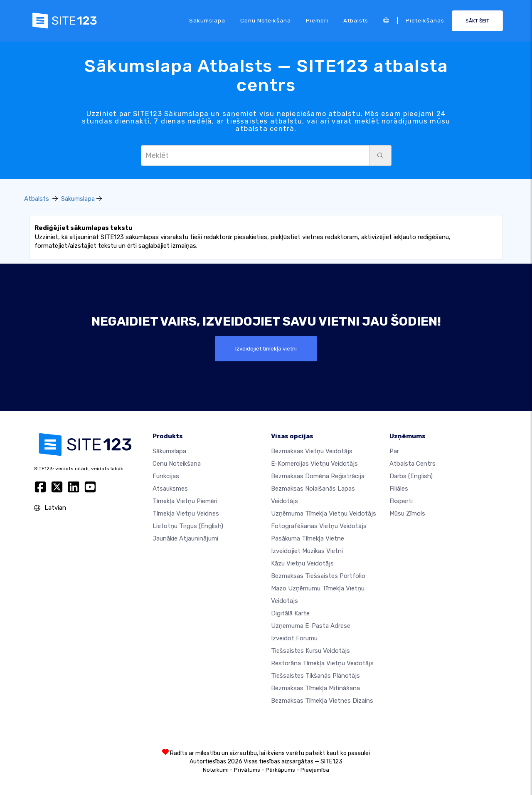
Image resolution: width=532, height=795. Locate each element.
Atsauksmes (170, 489)
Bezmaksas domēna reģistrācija (318, 476)
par (394, 451)
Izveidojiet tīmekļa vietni (266, 348)
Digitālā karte (290, 613)
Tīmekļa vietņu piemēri (185, 501)
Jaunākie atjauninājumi (185, 538)
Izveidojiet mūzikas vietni (307, 551)
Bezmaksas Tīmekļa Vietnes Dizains (322, 701)
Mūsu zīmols (407, 514)
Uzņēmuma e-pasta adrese (311, 626)
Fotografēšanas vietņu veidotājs (319, 526)
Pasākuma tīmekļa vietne (308, 538)
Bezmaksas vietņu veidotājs (312, 451)
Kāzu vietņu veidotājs (302, 563)
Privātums (247, 770)
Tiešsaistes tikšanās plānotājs (315, 676)
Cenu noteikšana (266, 20)
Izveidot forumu (294, 638)
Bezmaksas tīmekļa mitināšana (315, 688)
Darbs (411, 476)
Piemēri (317, 20)
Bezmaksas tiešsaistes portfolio (318, 576)
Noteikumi (216, 770)
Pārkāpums (280, 770)
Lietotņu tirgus (188, 526)
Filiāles (399, 489)
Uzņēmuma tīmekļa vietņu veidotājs (324, 514)
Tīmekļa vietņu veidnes (186, 514)
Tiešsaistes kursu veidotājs (310, 651)
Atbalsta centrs (413, 464)
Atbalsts (356, 20)
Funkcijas (166, 476)
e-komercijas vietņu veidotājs (314, 464)
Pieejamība (315, 770)
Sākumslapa (207, 20)
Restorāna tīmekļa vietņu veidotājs (322, 663)
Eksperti (401, 501)
